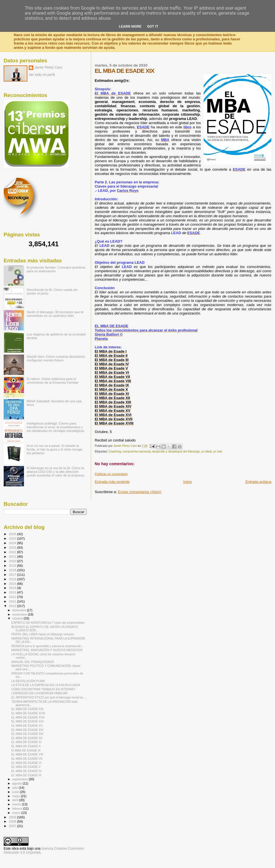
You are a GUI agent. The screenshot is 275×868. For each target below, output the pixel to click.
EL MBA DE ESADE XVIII (28, 713)
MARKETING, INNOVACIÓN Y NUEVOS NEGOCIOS (47, 650)
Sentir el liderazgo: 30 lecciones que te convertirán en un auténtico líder (55, 314)
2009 (13, 817)
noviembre (20, 614)
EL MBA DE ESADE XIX (27, 709)
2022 (13, 552)
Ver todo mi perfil (42, 75)
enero (17, 813)
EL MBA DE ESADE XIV (27, 730)
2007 (13, 826)
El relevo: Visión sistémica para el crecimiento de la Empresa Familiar (53, 381)
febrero (18, 808)
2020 (13, 561)
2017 (13, 574)
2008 (13, 821)
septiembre (21, 779)
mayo (17, 796)
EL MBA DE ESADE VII (27, 759)
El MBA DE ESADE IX (26, 750)
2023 (13, 547)
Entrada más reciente (112, 482)
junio (16, 792)
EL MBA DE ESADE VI (26, 763)
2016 (13, 579)
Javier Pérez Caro (48, 67)
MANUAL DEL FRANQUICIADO (33, 662)
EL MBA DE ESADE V (26, 767)
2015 (13, 584)
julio (16, 788)
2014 (13, 588)
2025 (13, 538)
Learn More (130, 26)
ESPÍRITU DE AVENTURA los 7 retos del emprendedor (48, 623)
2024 (13, 543)
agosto (18, 783)
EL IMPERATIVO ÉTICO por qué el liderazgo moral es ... (49, 697)
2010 (13, 606)
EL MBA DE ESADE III (26, 775)
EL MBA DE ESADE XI (26, 742)
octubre (18, 618)
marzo (17, 804)
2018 (13, 570)
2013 (13, 592)
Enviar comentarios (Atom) (140, 492)
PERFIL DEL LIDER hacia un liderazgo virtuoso (43, 634)
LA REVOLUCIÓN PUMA (28, 681)
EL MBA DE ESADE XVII (28, 717)
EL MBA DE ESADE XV (27, 726)
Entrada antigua (258, 482)
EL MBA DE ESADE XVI (27, 721)
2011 (13, 601)
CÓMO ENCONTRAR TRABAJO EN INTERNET (43, 689)
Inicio (188, 482)
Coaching (115, 451)
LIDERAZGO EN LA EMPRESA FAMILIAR (39, 693)
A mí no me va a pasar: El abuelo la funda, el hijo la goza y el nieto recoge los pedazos (55, 449)
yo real (218, 451)
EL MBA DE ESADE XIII (27, 734)
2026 (13, 534)
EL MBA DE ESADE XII (27, 738)
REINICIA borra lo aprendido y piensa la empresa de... (47, 646)
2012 (13, 597)
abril (16, 800)
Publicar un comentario (111, 474)
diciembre (20, 610)
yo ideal (206, 451)
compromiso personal (136, 451)
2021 (13, 556)
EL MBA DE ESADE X (26, 746)
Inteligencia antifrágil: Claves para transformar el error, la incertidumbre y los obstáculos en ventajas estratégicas (56, 427)
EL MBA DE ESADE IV (26, 771)
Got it (153, 26)
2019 (13, 565)
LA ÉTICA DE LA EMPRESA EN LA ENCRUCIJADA (46, 685)
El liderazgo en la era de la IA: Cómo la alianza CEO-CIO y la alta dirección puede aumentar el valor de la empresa (56, 472)
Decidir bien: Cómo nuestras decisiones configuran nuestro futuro (56, 358)
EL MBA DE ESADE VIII (27, 754)
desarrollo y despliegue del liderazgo (176, 451)
